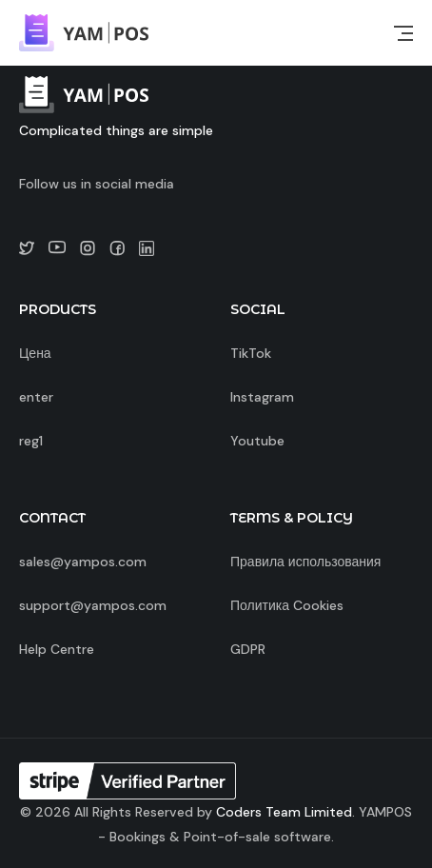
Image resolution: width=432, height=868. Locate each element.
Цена (35, 353)
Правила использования (305, 562)
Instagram (262, 397)
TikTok (251, 353)
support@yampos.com (93, 605)
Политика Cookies (287, 605)
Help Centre (57, 649)
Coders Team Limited (284, 812)
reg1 (31, 441)
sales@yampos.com (83, 562)
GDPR (248, 649)
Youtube (257, 441)
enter (36, 397)
